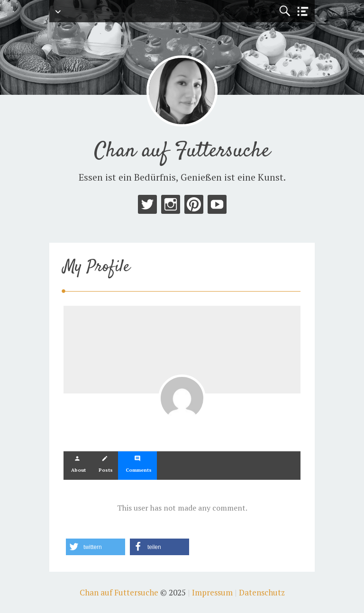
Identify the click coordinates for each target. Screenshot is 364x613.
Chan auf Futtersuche (182, 151)
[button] (96, 547)
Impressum (212, 592)
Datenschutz (262, 592)
